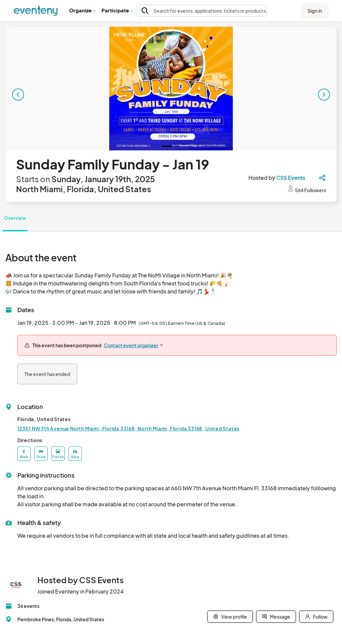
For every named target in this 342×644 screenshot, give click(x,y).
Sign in (315, 11)
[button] (82, 10)
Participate (117, 10)
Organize (82, 10)
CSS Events (291, 178)
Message (276, 617)
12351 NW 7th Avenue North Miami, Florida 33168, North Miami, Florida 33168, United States (128, 428)
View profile (230, 617)
